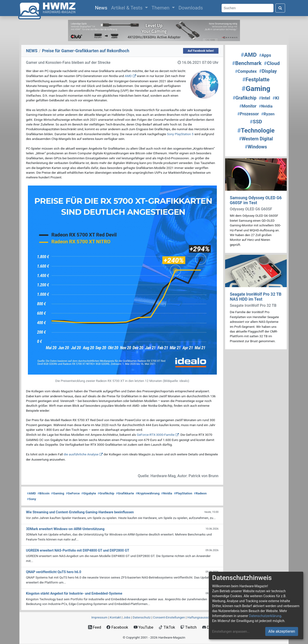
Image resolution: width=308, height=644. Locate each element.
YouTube (143, 627)
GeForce (73, 493)
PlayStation (183, 493)
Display (268, 71)
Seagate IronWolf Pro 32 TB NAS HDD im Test (256, 297)
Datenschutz (142, 617)
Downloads (191, 8)
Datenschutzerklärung (265, 616)
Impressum (99, 617)
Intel (265, 98)
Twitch (188, 627)
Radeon (200, 493)
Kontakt (115, 617)
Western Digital (256, 139)
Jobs (127, 617)
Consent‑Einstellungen (169, 617)
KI (276, 98)
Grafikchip (106, 493)
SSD (256, 122)
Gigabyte (89, 493)
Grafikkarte (125, 493)
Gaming (58, 493)
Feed (95, 627)
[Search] (248, 8)
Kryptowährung (148, 493)
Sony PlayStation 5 (180, 134)
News (102, 7)
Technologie (256, 130)
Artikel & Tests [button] (127, 8)
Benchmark (247, 63)
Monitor (248, 106)
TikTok (167, 627)
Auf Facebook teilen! (201, 51)
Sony (32, 499)
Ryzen (268, 114)
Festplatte (256, 80)
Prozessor (248, 114)
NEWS (32, 51)
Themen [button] (161, 8)
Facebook (117, 627)
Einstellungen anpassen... (231, 631)
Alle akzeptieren (282, 631)
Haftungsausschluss (202, 617)
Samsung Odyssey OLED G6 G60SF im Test (256, 200)
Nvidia (167, 493)
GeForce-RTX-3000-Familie (156, 435)
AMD (128, 76)
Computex (246, 71)
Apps (265, 55)
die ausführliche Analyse (81, 454)
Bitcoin (44, 493)
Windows (256, 147)
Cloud (272, 63)
